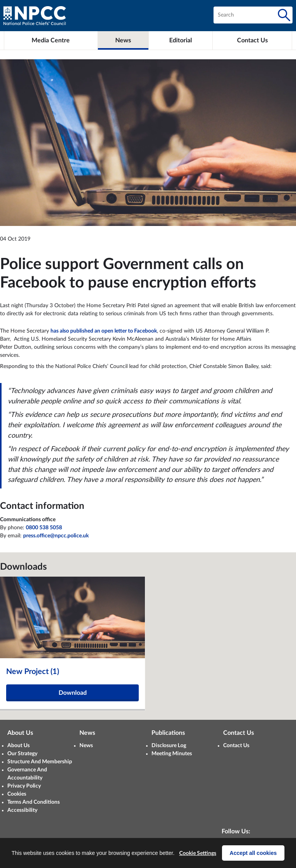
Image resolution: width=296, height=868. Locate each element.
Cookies (17, 794)
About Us (18, 746)
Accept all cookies (253, 853)
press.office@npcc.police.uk (56, 536)
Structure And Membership (40, 762)
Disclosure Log (169, 746)
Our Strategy (22, 754)
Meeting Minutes (172, 754)
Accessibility (22, 810)
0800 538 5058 (44, 528)
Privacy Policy (24, 786)
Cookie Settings (198, 853)
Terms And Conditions (34, 802)
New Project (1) (33, 672)
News (86, 746)
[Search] (284, 15)
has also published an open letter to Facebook (104, 331)
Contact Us (236, 746)
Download (73, 693)
